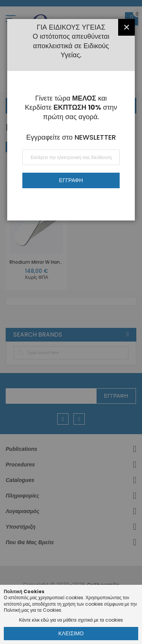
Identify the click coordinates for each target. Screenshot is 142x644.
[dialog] (71, 322)
